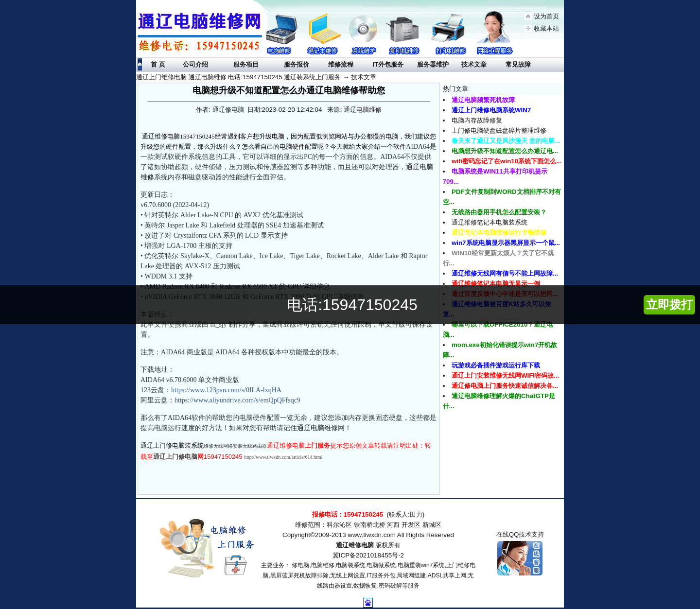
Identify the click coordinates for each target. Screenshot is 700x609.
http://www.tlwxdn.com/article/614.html (283, 457)
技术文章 (364, 77)
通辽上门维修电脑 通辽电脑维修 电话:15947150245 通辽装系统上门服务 (238, 77)
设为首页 (546, 16)
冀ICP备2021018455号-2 (368, 555)
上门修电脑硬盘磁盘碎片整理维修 (499, 130)
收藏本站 (546, 28)
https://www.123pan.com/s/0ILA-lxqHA (226, 390)
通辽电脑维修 (317, 428)
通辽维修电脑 (355, 545)
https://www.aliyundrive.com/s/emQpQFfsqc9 (237, 400)
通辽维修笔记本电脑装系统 (490, 222)
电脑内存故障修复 (477, 120)
